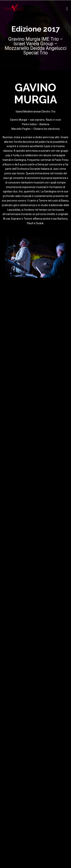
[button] (67, 9)
